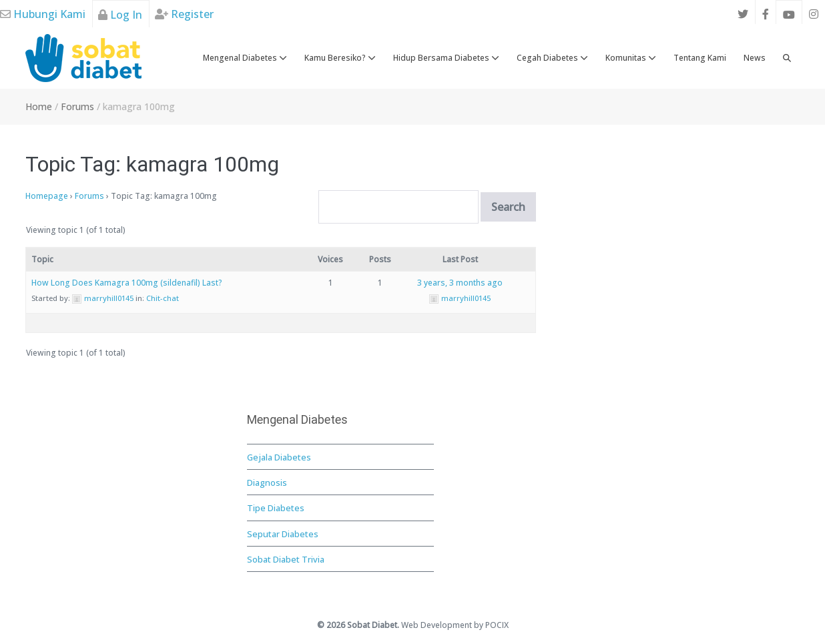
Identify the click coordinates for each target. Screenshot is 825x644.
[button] (787, 58)
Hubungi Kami (43, 14)
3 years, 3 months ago (460, 283)
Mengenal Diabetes (245, 58)
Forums (89, 196)
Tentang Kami (700, 58)
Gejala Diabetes (279, 457)
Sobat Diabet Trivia (286, 559)
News (755, 58)
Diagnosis (267, 482)
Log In (120, 15)
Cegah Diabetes (552, 58)
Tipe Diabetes (276, 508)
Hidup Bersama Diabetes (446, 58)
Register (184, 14)
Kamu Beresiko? (340, 58)
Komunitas (631, 58)
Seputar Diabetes (283, 534)
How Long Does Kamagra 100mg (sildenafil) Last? (127, 283)
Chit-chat (163, 298)
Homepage (47, 196)
